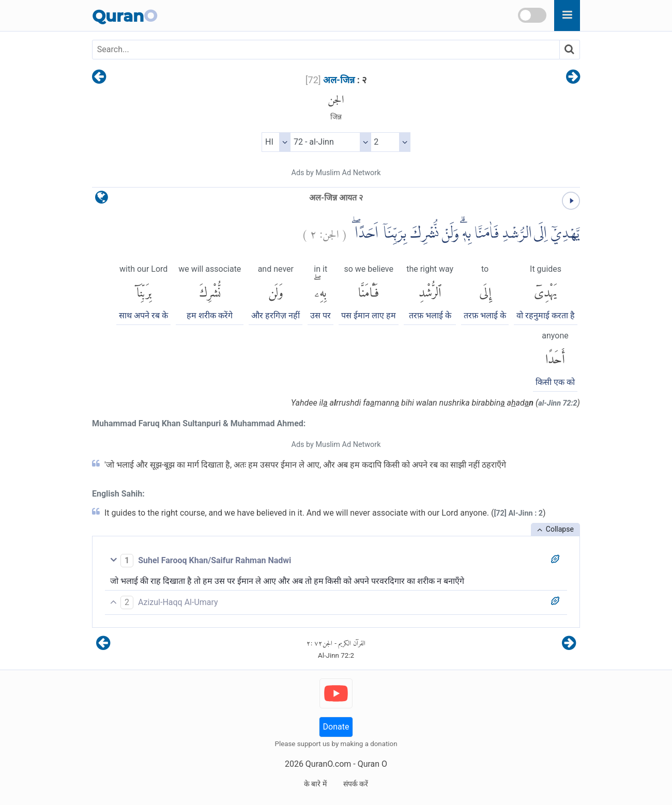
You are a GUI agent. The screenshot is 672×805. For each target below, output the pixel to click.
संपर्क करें (356, 784)
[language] (102, 200)
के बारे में (315, 784)
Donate (336, 727)
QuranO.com (328, 764)
